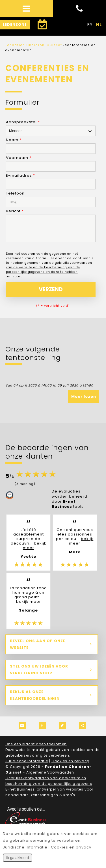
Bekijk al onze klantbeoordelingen (35, 699)
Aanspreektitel (23, 122)
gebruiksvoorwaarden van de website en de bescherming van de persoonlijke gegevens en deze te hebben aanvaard (49, 274)
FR (90, 25)
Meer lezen (84, 401)
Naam (14, 140)
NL (99, 25)
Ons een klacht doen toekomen (36, 748)
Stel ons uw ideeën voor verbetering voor (39, 674)
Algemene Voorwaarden (50, 777)
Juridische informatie (27, 765)
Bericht (15, 211)
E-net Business (20, 793)
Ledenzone (15, 24)
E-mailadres (20, 175)
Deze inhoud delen (82, 730)
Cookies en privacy (70, 765)
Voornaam (19, 158)
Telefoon (15, 193)
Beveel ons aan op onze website (38, 648)
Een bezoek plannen (40, 26)
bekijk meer (35, 550)
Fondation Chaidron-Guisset (34, 45)
